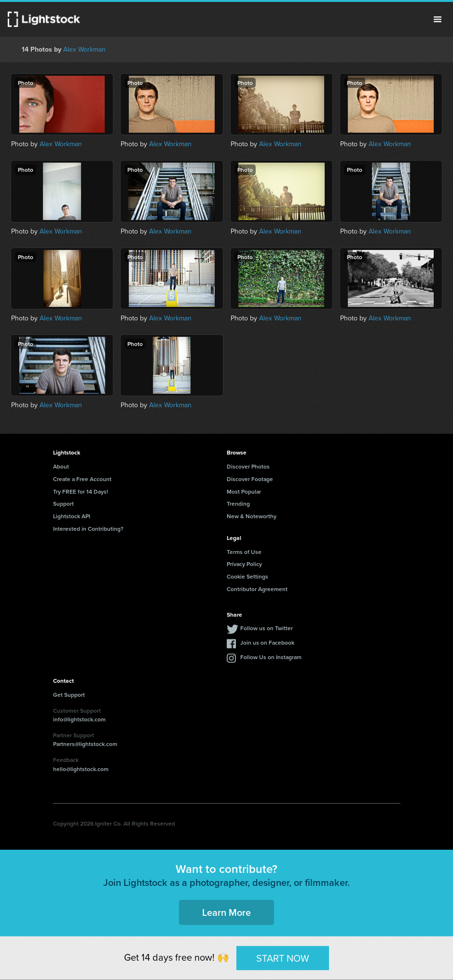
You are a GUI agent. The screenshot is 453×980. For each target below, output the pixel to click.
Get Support (69, 695)
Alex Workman (84, 49)
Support (63, 504)
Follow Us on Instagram (271, 657)
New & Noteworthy (252, 516)
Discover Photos (248, 466)
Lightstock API (72, 516)
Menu (438, 19)
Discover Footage (250, 479)
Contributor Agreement (257, 589)
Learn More (226, 912)
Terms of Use (244, 552)
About (61, 466)
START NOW (283, 958)
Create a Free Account (82, 479)
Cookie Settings (247, 576)
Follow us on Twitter (267, 628)
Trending (238, 504)
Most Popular (244, 491)
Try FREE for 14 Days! (81, 491)
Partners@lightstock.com (85, 744)
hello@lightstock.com (81, 769)
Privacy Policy (244, 564)
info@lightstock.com (79, 719)
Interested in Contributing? (88, 529)
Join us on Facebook (267, 642)
